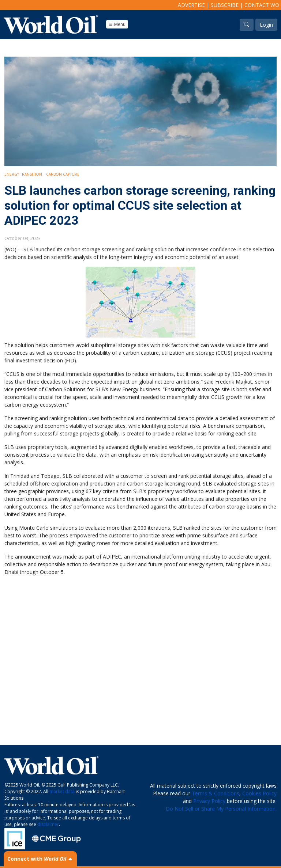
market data (62, 791)
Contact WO (262, 5)
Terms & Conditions (216, 793)
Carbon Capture (63, 174)
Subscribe (225, 5)
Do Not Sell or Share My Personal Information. (221, 809)
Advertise (191, 5)
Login (266, 25)
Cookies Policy (259, 793)
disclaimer (48, 824)
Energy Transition (23, 174)
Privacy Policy (209, 801)
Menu (117, 24)
